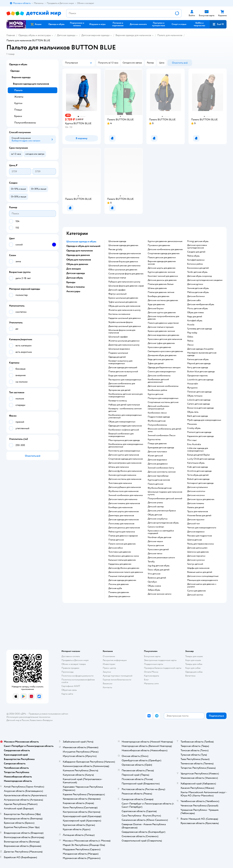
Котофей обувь (195, 321)
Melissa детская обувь (198, 292)
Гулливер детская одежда (200, 329)
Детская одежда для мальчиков (124, 520)
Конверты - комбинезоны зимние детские (125, 410)
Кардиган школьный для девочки (125, 318)
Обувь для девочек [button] (77, 264)
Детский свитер (156, 507)
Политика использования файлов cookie (78, 681)
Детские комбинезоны (159, 376)
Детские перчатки (196, 556)
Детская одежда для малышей (123, 368)
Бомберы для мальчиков (120, 507)
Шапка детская (194, 540)
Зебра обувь (154, 590)
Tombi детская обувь (197, 272)
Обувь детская (155, 515)
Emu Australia (194, 444)
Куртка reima (154, 439)
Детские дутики (195, 284)
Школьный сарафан (118, 337)
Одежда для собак (194, 672)
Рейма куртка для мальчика (122, 532)
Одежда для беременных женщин (164, 368)
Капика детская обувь (198, 359)
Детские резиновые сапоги (161, 558)
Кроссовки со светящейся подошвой (161, 532)
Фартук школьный (117, 294)
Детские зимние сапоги (160, 594)
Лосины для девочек (119, 584)
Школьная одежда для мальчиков (125, 253)
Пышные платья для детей (121, 576)
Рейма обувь (193, 256)
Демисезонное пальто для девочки (126, 572)
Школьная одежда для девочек (123, 245)
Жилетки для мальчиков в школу (125, 310)
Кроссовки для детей (158, 549)
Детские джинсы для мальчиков (124, 528)
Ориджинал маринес (198, 376)
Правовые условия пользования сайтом (48, 714)
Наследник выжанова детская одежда (202, 354)
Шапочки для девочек (198, 552)
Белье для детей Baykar (199, 455)
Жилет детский (155, 456)
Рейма (190, 341)
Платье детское (116, 540)
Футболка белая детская (160, 488)
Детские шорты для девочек (162, 268)
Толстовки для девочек (120, 552)
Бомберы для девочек (159, 296)
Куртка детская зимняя (159, 480)
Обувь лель (193, 412)
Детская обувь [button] (75, 278)
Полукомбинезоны (157, 425)
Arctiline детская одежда (199, 471)
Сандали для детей (196, 252)
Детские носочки (196, 495)
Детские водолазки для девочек (164, 335)
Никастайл (193, 384)
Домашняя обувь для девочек (162, 355)
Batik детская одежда (197, 416)
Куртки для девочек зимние (161, 272)
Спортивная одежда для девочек (164, 253)
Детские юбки (116, 548)
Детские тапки (155, 554)
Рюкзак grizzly (115, 249)
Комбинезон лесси (157, 413)
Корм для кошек (193, 660)
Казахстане (35, 720)
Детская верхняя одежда (95, 35)
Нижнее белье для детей (199, 516)
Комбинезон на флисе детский (124, 430)
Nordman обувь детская (159, 537)
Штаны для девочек (157, 288)
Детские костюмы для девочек (163, 300)
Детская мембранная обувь (201, 304)
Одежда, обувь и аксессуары (35, 35)
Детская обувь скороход (199, 276)
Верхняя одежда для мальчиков (133, 35)
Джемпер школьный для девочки (125, 326)
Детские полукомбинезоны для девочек (163, 318)
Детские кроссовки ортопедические (197, 247)
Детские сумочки (196, 560)
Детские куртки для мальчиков (124, 455)
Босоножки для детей (198, 268)
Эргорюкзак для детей (119, 390)
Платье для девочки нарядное (123, 536)
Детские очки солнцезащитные (203, 576)
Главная (11, 35)
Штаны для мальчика (119, 467)
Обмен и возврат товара (74, 664)
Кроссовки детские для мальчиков (165, 339)
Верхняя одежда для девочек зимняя (162, 263)
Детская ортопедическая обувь (163, 523)
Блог (146, 680)
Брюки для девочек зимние (161, 331)
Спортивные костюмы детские (163, 402)
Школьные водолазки (119, 349)
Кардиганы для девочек (120, 564)
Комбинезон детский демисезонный (158, 381)
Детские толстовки (157, 452)
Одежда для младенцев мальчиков (125, 426)
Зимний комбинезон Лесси (162, 435)
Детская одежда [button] (76, 273)
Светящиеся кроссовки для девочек (165, 351)
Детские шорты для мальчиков (124, 511)
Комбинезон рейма (157, 390)
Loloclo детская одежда (199, 400)
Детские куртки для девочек (162, 313)
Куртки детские (155, 394)
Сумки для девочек (197, 591)
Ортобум (152, 582)
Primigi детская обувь (198, 241)
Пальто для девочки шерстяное (163, 323)
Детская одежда (66, 35)
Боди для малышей (118, 376)
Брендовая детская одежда (161, 448)
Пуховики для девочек (159, 245)
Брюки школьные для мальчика (124, 258)
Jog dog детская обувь (159, 566)
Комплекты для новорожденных (124, 451)
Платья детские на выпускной (123, 372)
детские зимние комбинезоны (163, 386)
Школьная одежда (117, 241)
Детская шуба (115, 588)
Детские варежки (196, 532)
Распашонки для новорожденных (125, 380)
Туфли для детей (156, 363)
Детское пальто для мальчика (123, 499)
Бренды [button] (71, 282)
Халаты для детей (196, 507)
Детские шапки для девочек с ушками (202, 585)
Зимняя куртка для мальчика (122, 475)
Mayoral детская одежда (199, 363)
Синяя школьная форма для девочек (126, 274)
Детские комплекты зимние (162, 472)
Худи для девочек (156, 304)
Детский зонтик (195, 595)
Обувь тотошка (195, 396)
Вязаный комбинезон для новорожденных (121, 435)
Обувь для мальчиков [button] (79, 260)
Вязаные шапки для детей (200, 572)
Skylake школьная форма (120, 322)
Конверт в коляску (118, 401)
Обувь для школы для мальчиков (124, 306)
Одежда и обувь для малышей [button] (83, 246)
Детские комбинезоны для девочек (165, 249)
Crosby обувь (194, 428)
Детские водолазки (157, 460)
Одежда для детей (117, 357)
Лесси (190, 345)
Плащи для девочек (157, 444)
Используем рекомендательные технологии (28, 717)
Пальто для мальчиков (170, 35)
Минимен (192, 424)
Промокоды (68, 672)
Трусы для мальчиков (198, 511)
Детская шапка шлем (197, 548)
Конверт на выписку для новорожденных (120, 362)
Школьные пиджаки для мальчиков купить (165, 493)
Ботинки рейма (195, 264)
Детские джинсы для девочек (162, 280)
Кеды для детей (195, 317)
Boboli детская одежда (198, 479)
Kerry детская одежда (198, 368)
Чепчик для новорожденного (202, 528)
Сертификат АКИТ (71, 686)
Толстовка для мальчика (120, 483)
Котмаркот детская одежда (200, 483)
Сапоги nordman (156, 527)
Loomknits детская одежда (200, 380)
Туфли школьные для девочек (123, 302)
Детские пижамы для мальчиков (124, 503)
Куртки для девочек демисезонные (165, 241)
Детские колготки (196, 491)
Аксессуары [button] (73, 291)
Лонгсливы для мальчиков (121, 524)
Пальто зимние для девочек (122, 544)
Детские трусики (196, 520)
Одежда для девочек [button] (78, 255)
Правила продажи (70, 668)
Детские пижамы (196, 503)
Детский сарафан (117, 290)
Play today (192, 333)
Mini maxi (192, 440)
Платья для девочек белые (161, 284)
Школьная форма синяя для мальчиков (122, 331)
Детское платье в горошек (161, 327)
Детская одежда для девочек (122, 580)
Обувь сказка (154, 586)
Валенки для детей (157, 578)
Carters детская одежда (198, 404)
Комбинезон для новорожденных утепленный (125, 416)
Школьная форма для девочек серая (126, 286)
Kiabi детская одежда (197, 467)
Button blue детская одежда (201, 372)
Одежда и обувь (18, 64)
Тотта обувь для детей (198, 475)
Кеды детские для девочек (161, 359)
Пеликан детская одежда (199, 392)
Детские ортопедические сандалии (205, 280)
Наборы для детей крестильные (124, 405)
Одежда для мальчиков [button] (80, 251)
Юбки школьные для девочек (123, 270)
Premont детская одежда (199, 432)
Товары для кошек (194, 656)
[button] (218, 24)
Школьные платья (117, 278)
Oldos (190, 337)
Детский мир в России (18, 720)
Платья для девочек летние (161, 292)
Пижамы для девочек (119, 592)
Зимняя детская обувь (198, 288)
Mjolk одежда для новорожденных (204, 420)
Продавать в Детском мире (75, 660)
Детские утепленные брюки (162, 511)
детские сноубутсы (158, 519)
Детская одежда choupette (200, 349)
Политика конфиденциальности (78, 676)
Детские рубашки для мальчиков (125, 487)
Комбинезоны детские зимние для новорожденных (125, 395)
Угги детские (154, 574)
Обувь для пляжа (195, 313)
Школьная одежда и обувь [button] (81, 242)
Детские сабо (194, 300)
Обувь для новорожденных (122, 422)
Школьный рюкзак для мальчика (124, 266)
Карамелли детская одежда (200, 436)
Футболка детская (157, 421)
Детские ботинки (196, 296)
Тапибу (151, 562)
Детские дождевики (158, 464)
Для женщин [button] (74, 269)
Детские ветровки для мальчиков (125, 463)
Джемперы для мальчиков (121, 516)
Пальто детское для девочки (162, 258)
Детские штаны (155, 503)
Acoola (191, 325)
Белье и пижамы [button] (76, 287)
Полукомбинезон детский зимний (165, 499)
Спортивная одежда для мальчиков (126, 459)
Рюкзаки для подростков (200, 536)
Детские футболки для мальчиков (125, 471)
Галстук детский (195, 564)
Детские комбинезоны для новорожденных (122, 385)
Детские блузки (156, 308)
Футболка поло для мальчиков (123, 491)
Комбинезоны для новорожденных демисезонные (126, 445)
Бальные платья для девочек (122, 560)
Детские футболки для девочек (124, 568)
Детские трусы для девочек (201, 499)
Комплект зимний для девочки (163, 276)
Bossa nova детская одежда (200, 408)
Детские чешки (155, 541)
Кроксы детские (156, 545)
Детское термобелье (158, 476)
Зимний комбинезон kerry (161, 468)
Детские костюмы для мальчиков (125, 479)
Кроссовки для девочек (159, 347)
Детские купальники (197, 487)
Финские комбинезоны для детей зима (164, 430)
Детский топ (194, 524)
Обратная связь (69, 690)
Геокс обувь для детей (159, 570)
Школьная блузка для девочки (123, 262)
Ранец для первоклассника (200, 544)
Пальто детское (155, 484)
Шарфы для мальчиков (198, 568)
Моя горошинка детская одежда (124, 440)
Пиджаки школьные (118, 353)
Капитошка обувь (196, 463)
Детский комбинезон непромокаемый (158, 407)
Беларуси (48, 720)
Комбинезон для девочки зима (124, 556)
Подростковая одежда (159, 417)
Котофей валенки (196, 260)
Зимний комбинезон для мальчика (125, 495)
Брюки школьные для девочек (123, 298)
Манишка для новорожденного (203, 580)
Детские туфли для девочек (161, 343)
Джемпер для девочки (119, 596)
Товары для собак (194, 664)
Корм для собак (193, 668)
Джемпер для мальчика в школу (124, 345)
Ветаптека (190, 676)
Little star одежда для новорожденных (198, 450)
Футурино (192, 388)
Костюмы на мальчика (119, 314)
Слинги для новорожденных (162, 372)
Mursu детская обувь (197, 308)
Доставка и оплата (71, 656)
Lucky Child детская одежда (201, 459)
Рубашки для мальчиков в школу (124, 282)
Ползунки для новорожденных (163, 398)
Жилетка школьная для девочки (124, 341)
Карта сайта (67, 694)
